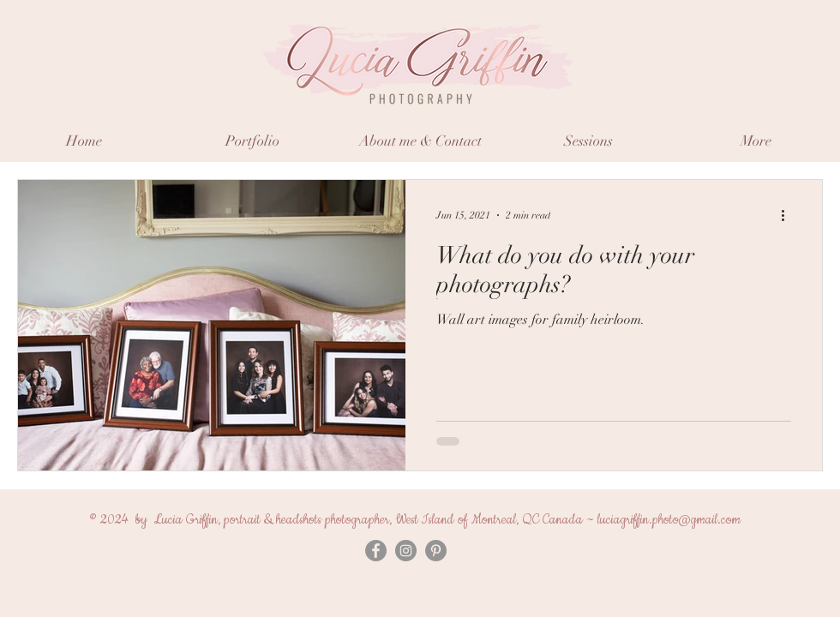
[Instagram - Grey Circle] (406, 551)
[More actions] (789, 215)
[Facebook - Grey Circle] (376, 551)
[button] (252, 141)
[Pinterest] (436, 551)
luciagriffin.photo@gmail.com (669, 520)
